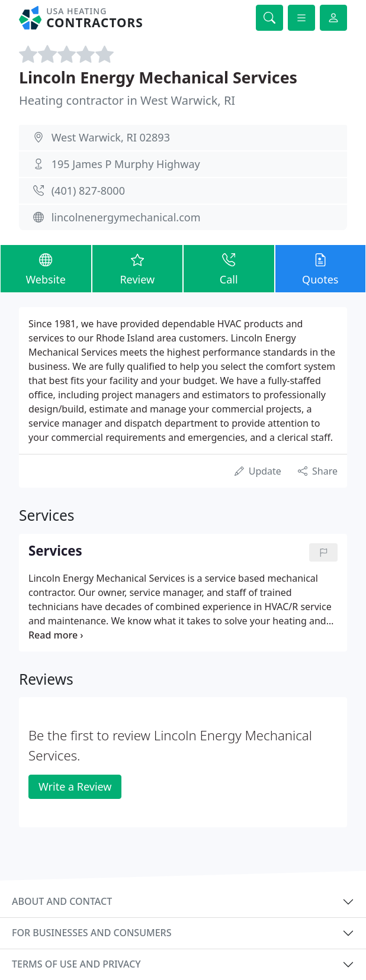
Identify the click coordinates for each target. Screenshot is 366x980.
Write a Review (75, 786)
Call (229, 268)
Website (46, 268)
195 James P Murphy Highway (126, 164)
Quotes (321, 268)
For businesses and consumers (91, 933)
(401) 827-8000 (88, 191)
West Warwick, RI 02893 (111, 137)
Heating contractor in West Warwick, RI (127, 100)
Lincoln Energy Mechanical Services (158, 77)
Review (138, 268)
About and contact (62, 901)
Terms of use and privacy (76, 964)
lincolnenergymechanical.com (126, 217)
